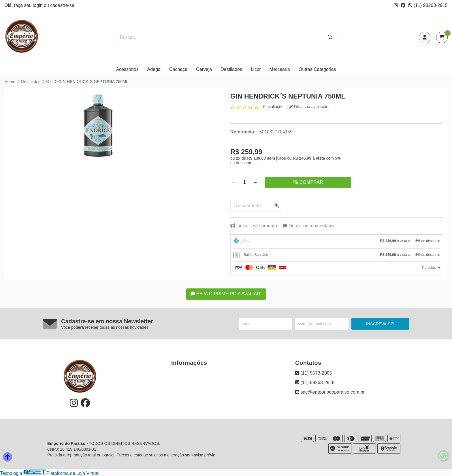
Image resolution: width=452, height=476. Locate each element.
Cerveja (204, 69)
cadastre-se (62, 5)
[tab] (337, 242)
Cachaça (178, 69)
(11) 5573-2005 (314, 373)
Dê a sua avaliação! (309, 107)
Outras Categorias (317, 69)
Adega (154, 69)
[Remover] (234, 182)
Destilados (231, 69)
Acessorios (127, 69)
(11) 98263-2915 (428, 5)
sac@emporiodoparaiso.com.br (330, 392)
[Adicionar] (255, 182)
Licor (256, 69)
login (38, 5)
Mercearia (280, 69)
